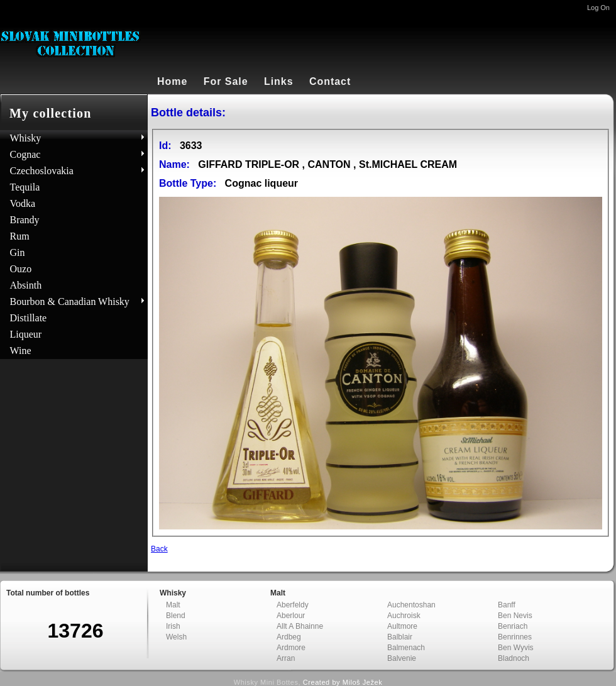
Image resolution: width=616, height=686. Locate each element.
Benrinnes (515, 637)
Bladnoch (514, 658)
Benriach (513, 626)
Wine (21, 351)
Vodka (23, 203)
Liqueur (26, 334)
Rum (20, 236)
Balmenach (406, 648)
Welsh (176, 637)
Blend (176, 616)
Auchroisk (404, 616)
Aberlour (291, 616)
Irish (173, 626)
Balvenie (402, 658)
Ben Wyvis (516, 648)
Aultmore (402, 626)
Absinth (26, 285)
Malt (173, 605)
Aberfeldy (293, 605)
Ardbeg (289, 637)
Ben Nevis (515, 616)
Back (159, 549)
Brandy (25, 220)
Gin (18, 252)
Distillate (29, 318)
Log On (598, 8)
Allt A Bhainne (300, 626)
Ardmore (291, 648)
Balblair (400, 637)
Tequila (25, 187)
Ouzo (21, 269)
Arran (286, 658)
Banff (507, 605)
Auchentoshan (411, 605)
